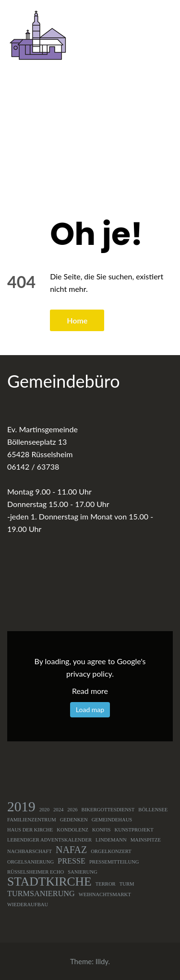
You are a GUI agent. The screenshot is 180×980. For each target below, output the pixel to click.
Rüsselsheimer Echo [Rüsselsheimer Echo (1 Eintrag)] (36, 872)
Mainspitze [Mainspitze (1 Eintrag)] (146, 840)
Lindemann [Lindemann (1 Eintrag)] (111, 840)
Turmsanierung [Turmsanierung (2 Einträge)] (41, 894)
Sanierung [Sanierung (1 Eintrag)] (83, 872)
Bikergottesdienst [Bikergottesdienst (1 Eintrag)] (108, 810)
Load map (90, 709)
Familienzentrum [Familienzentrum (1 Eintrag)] (32, 820)
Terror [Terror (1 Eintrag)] (106, 884)
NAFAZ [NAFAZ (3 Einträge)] (71, 850)
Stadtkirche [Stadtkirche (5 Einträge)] (49, 882)
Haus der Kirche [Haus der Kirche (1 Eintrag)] (30, 830)
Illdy (102, 961)
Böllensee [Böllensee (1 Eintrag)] (153, 810)
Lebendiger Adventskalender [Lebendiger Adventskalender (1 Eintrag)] (49, 840)
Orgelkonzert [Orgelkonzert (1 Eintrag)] (111, 851)
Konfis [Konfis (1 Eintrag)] (102, 830)
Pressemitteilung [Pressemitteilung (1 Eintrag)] (114, 862)
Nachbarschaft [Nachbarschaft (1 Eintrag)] (30, 851)
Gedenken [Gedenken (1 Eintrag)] (74, 820)
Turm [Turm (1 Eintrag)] (127, 884)
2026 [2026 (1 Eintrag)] (72, 810)
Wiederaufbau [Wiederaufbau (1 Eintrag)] (28, 905)
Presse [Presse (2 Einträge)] (72, 861)
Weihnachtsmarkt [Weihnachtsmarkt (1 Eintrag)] (105, 894)
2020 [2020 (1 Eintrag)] (44, 810)
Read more (90, 691)
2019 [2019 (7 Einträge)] (21, 807)
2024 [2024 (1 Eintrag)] (58, 810)
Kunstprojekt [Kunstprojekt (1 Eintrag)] (134, 830)
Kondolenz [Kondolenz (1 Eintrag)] (72, 830)
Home (77, 320)
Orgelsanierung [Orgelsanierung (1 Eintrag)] (30, 862)
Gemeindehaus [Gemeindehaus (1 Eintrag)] (112, 820)
